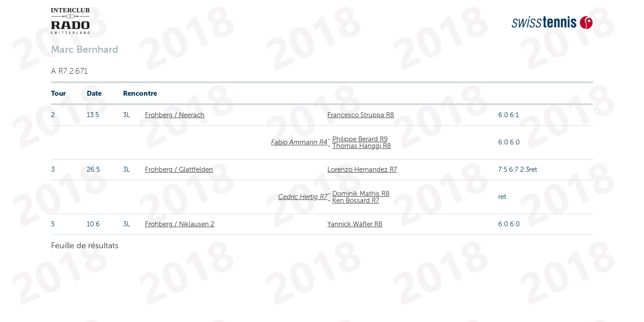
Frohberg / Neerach (175, 115)
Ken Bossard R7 (356, 200)
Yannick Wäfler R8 (355, 224)
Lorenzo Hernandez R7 (362, 169)
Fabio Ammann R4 (299, 142)
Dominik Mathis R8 (361, 194)
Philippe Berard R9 (360, 139)
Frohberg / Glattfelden (179, 169)
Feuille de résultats (85, 246)
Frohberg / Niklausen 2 (180, 224)
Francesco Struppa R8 (361, 115)
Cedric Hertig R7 (303, 197)
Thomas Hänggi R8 (362, 146)
